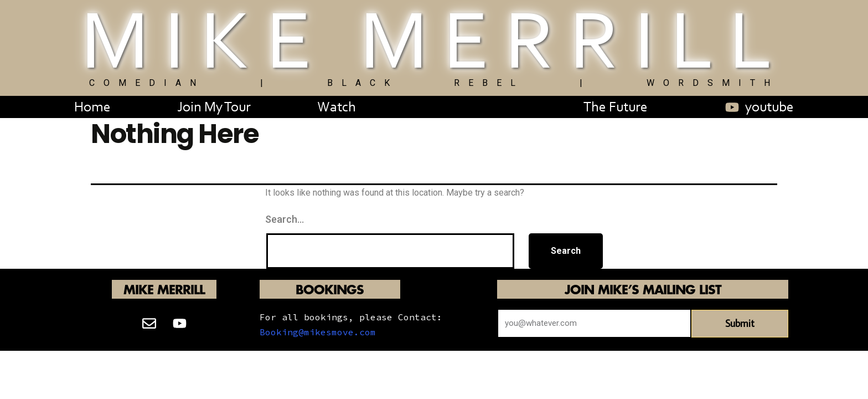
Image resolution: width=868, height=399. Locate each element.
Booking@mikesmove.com (318, 332)
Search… (285, 219)
